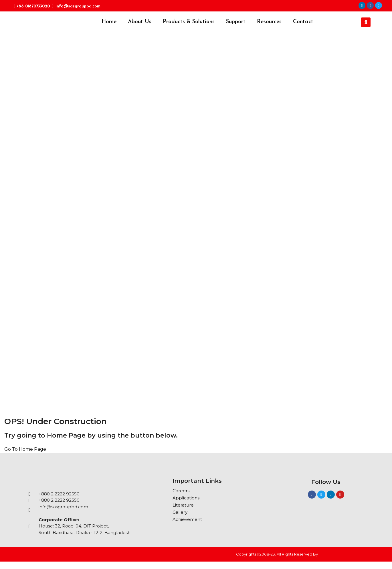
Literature (183, 505)
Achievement (187, 519)
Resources (269, 22)
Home (109, 22)
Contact (303, 22)
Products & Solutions (189, 22)
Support (236, 22)
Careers (181, 491)
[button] (366, 22)
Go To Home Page (25, 449)
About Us (140, 22)
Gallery (180, 512)
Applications (186, 498)
